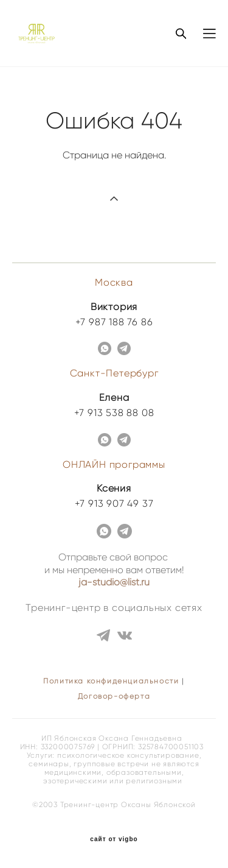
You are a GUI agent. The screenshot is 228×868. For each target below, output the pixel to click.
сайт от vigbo (114, 839)
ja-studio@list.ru (114, 582)
